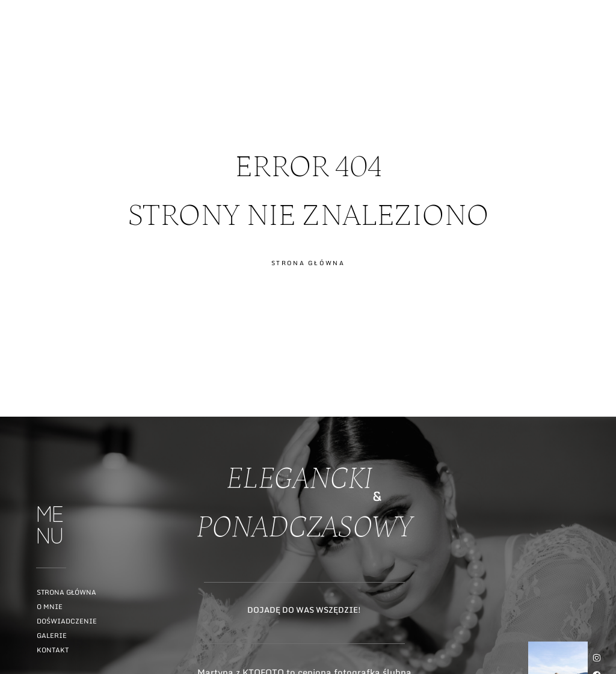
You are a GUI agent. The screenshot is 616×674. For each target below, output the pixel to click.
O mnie (50, 607)
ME (596, 56)
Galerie (52, 636)
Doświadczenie (67, 621)
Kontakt (53, 650)
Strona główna (66, 592)
